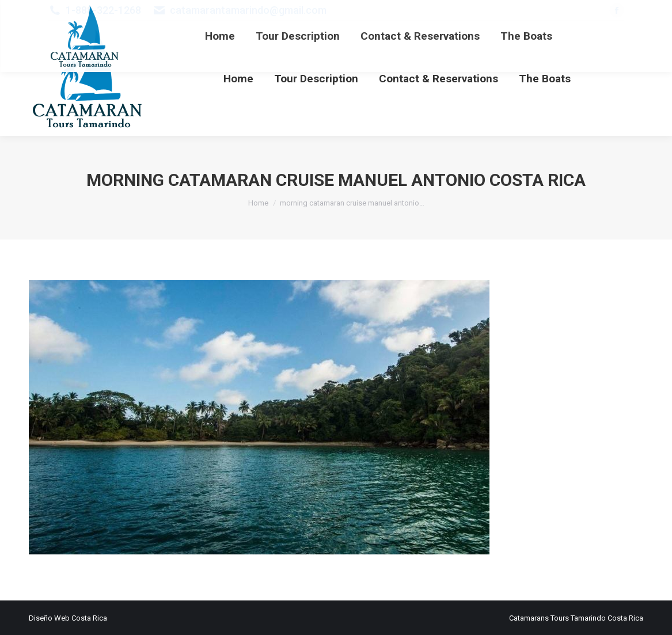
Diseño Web (49, 618)
